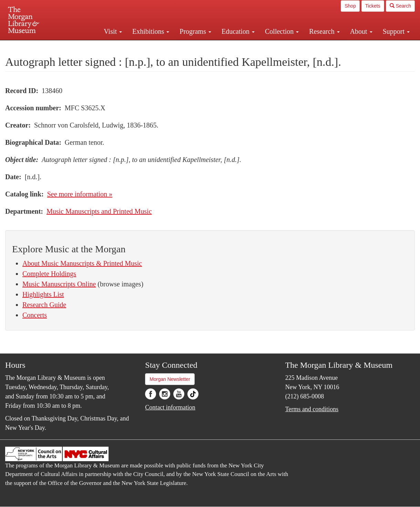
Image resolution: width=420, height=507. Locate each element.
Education (238, 31)
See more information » (80, 194)
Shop (350, 6)
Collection (282, 31)
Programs (195, 31)
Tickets (373, 6)
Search (400, 6)
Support (396, 31)
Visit (113, 31)
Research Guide (44, 305)
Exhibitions (151, 31)
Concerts (35, 315)
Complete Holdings (49, 274)
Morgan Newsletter (170, 379)
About (361, 31)
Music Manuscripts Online (59, 284)
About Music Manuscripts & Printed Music (82, 263)
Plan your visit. (128, 46)
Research (324, 31)
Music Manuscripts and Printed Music (99, 211)
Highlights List (43, 294)
